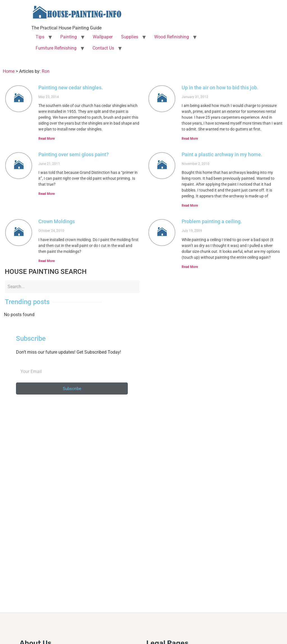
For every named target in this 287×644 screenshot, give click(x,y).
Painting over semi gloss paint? (74, 154)
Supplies (130, 37)
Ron (46, 71)
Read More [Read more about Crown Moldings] (47, 261)
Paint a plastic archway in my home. (222, 154)
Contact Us (103, 48)
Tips (40, 37)
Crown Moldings (57, 221)
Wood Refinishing (172, 37)
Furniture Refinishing (56, 48)
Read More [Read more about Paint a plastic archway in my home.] (190, 206)
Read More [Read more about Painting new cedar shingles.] (47, 139)
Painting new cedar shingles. (71, 88)
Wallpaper (103, 37)
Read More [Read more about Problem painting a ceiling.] (190, 267)
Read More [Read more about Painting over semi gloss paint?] (47, 194)
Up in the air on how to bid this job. (220, 88)
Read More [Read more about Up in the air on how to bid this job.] (190, 139)
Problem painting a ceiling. (212, 221)
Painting (69, 37)
